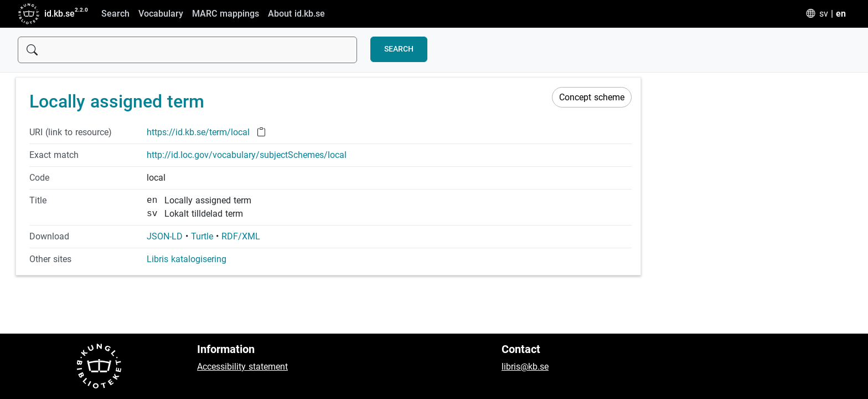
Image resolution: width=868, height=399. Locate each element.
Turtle (202, 236)
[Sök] (187, 50)
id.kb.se (46, 14)
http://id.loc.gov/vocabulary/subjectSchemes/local (247, 155)
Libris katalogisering (187, 259)
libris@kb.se (525, 367)
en (841, 14)
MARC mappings (226, 14)
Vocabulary (161, 14)
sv (824, 14)
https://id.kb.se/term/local (200, 132)
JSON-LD (165, 236)
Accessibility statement (242, 367)
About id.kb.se (296, 14)
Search (115, 14)
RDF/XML (241, 236)
